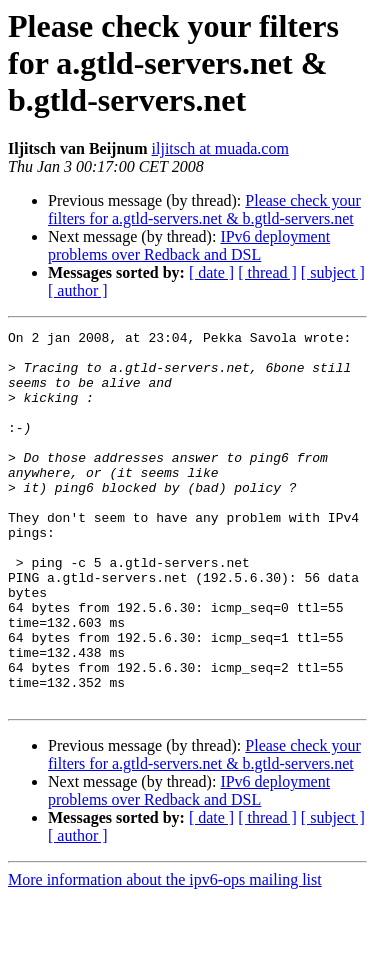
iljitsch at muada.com (220, 148)
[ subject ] (333, 272)
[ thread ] (267, 272)
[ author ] (78, 290)
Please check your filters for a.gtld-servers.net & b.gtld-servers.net (204, 209)
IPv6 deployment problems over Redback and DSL (189, 245)
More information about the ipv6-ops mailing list (165, 954)
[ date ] (211, 272)
